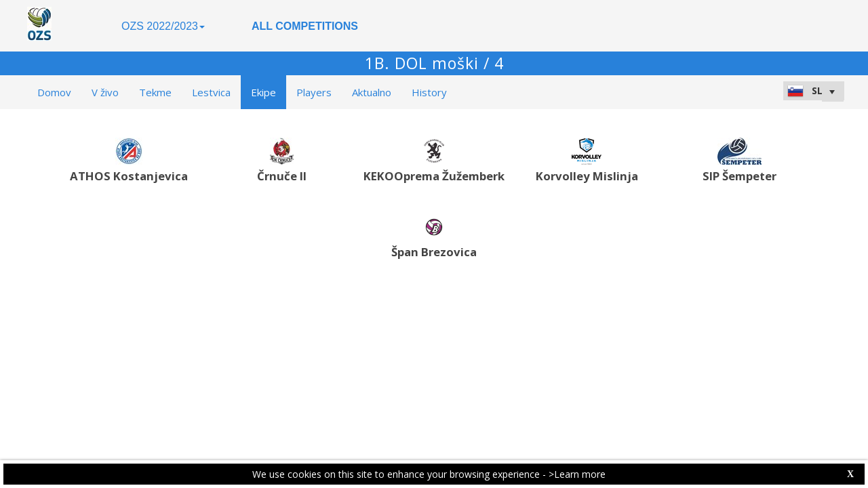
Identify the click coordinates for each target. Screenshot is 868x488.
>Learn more (577, 474)
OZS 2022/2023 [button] (163, 26)
